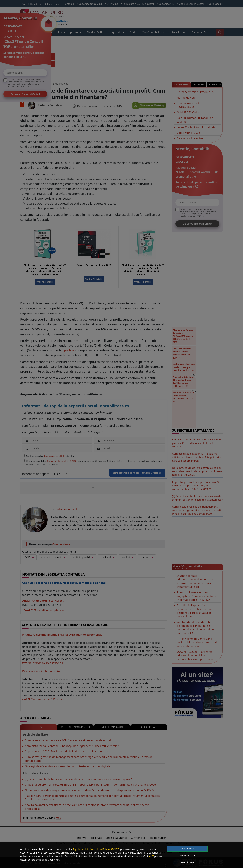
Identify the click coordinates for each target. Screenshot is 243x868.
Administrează (187, 856)
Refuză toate (187, 862)
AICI (151, 856)
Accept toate (187, 849)
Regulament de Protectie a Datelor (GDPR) (96, 849)
